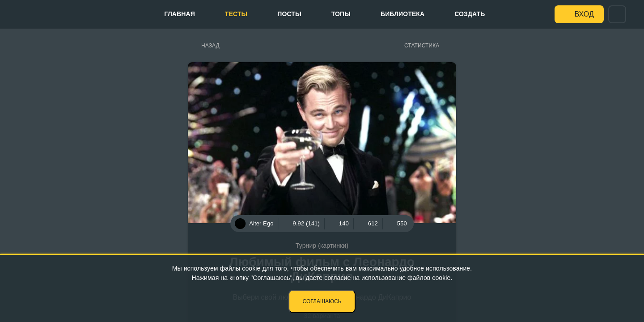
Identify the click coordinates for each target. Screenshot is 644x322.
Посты (289, 14)
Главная (180, 14)
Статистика (422, 46)
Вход (584, 14)
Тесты (236, 14)
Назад (210, 46)
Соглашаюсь (322, 301)
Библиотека (402, 14)
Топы (341, 14)
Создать (470, 14)
